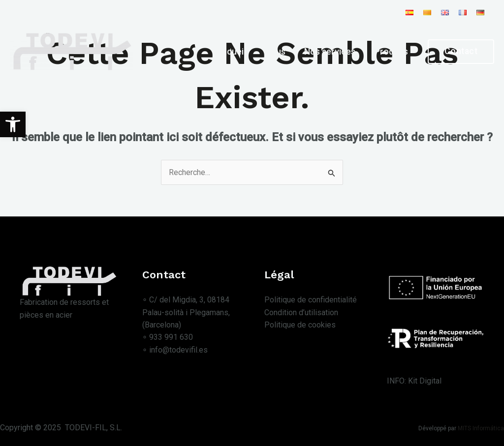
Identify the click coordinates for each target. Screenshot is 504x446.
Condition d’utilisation (301, 312)
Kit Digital (425, 381)
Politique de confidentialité (311, 300)
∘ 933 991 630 (168, 338)
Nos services (333, 52)
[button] (13, 124)
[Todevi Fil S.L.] (71, 51)
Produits (392, 52)
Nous (280, 52)
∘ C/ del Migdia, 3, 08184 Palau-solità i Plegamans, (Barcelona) (186, 312)
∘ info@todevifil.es (175, 350)
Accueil (237, 52)
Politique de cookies (300, 325)
